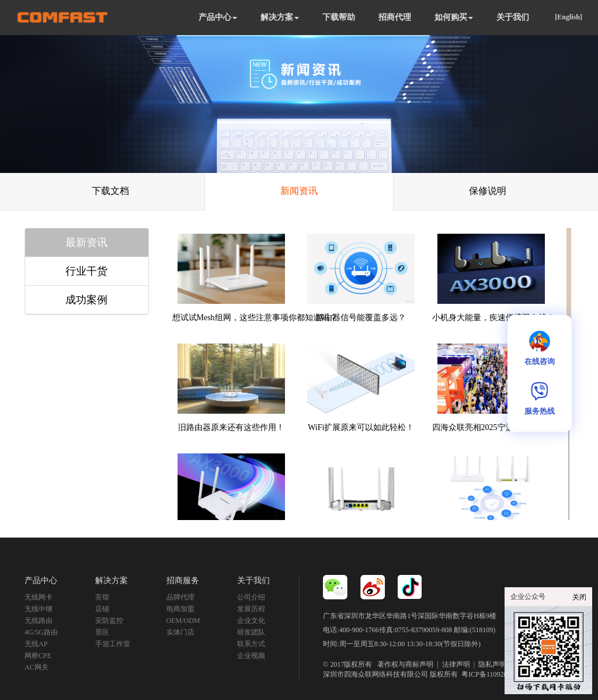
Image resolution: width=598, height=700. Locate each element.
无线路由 (39, 621)
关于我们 (513, 17)
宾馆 (102, 597)
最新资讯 (86, 242)
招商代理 (395, 17)
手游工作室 (113, 644)
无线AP (36, 644)
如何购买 (454, 17)
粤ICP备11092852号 (491, 674)
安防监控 (109, 621)
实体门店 (180, 632)
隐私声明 (492, 664)
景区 (102, 632)
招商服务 (183, 581)
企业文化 (251, 621)
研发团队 (251, 632)
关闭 (579, 597)
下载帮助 (339, 17)
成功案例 (86, 300)
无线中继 (39, 609)
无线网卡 (39, 597)
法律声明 (456, 664)
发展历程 (251, 609)
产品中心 (218, 17)
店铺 (102, 609)
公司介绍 (251, 597)
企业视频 (251, 656)
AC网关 (36, 667)
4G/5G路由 (41, 632)
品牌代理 (180, 597)
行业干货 (86, 271)
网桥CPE (38, 656)
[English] (569, 17)
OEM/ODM (183, 621)
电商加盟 (180, 609)
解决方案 (280, 17)
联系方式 (251, 644)
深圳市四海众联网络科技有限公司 (376, 674)
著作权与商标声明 (405, 664)
